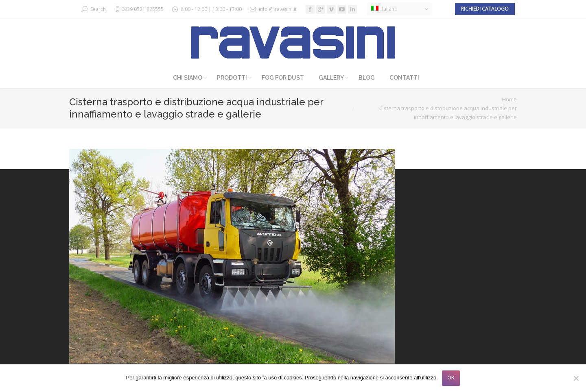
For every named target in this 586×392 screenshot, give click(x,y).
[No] (576, 378)
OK (451, 378)
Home (509, 99)
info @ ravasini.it (278, 9)
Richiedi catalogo (485, 9)
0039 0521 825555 (142, 9)
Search (98, 9)
